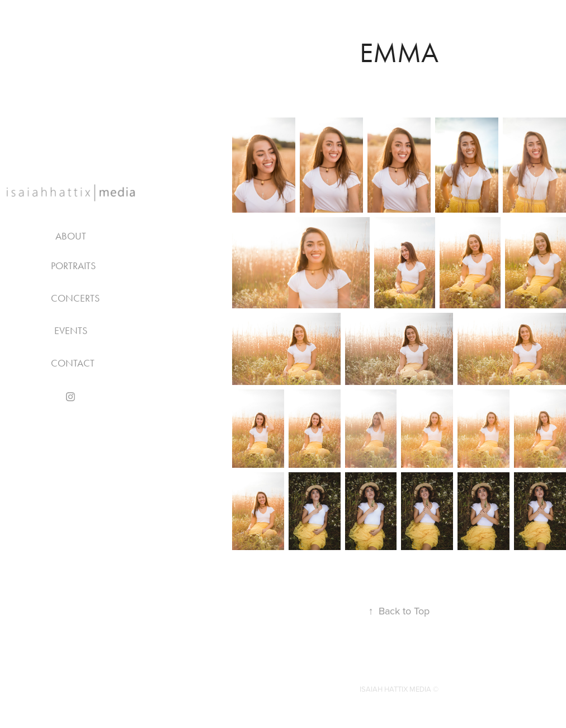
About (71, 236)
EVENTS (71, 331)
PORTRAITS (73, 266)
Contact (73, 363)
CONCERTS (75, 298)
